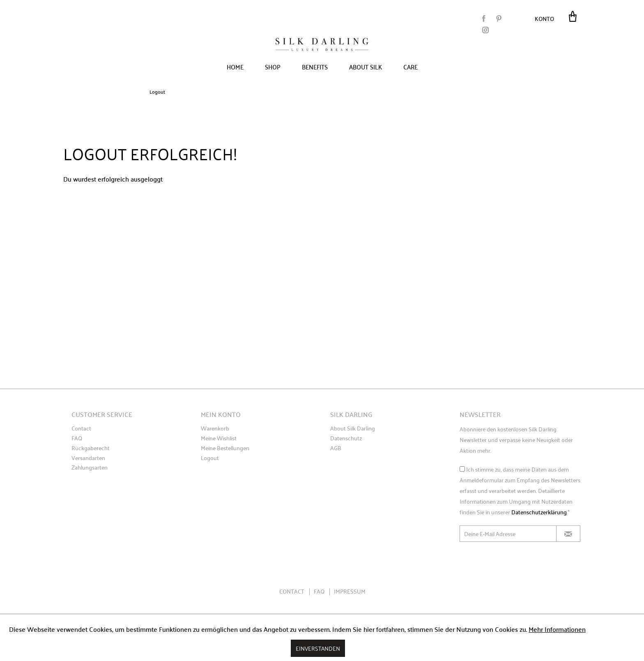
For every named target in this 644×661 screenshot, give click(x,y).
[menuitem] (547, 18)
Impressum (350, 591)
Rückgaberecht (91, 448)
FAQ (77, 438)
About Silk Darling (353, 428)
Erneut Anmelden (151, 200)
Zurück (85, 200)
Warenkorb (215, 428)
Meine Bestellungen (225, 448)
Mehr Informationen (557, 629)
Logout (210, 458)
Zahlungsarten (90, 468)
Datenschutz (346, 438)
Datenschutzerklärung (539, 512)
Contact (81, 428)
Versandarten (88, 458)
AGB (336, 448)
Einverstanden (318, 648)
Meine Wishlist (219, 438)
